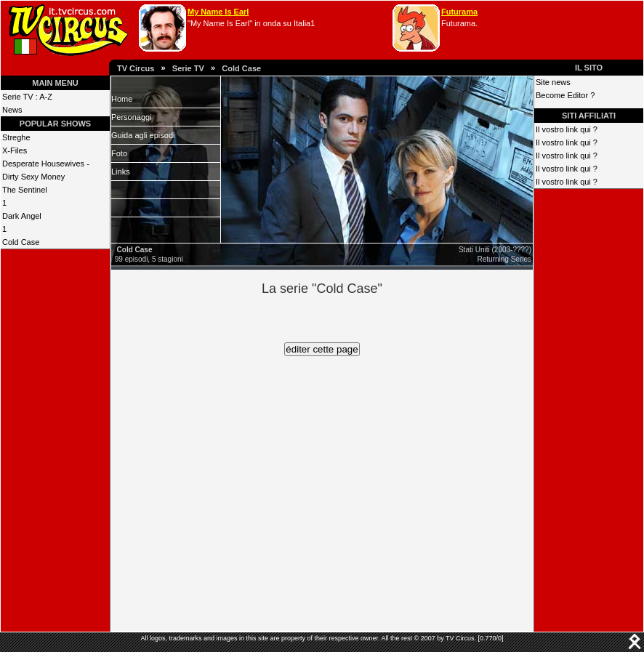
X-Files (15, 150)
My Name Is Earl (218, 12)
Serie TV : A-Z (27, 97)
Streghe (16, 137)
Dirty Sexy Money (33, 177)
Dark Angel (22, 216)
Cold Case (241, 68)
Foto (119, 153)
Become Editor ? (565, 95)
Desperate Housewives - (46, 164)
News (12, 110)
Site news (553, 82)
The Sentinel (25, 190)
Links (121, 172)
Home (122, 99)
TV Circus (136, 68)
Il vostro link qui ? (567, 129)
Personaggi (132, 117)
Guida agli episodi (143, 135)
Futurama (459, 12)
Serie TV (188, 68)
